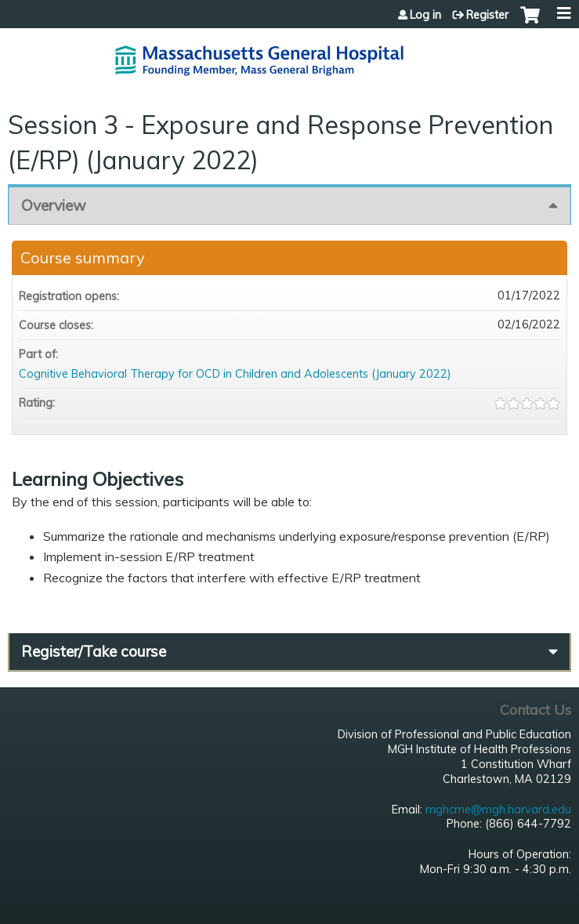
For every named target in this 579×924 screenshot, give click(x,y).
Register (487, 15)
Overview (54, 205)
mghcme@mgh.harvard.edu (498, 810)
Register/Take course (94, 651)
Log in (425, 15)
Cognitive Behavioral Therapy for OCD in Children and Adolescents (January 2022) (235, 374)
